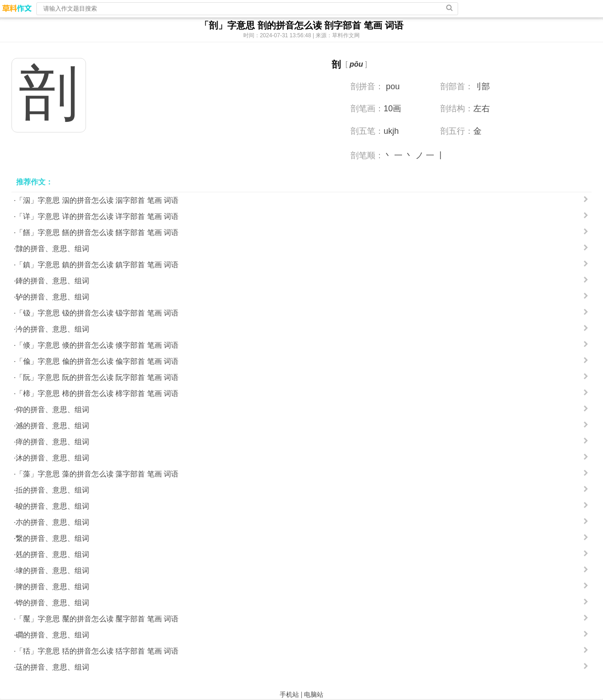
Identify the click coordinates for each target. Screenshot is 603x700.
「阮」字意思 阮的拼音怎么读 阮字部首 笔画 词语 (97, 377)
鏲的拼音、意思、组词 (52, 281)
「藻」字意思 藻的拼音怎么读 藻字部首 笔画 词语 (97, 474)
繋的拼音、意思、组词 (52, 538)
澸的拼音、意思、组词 (52, 426)
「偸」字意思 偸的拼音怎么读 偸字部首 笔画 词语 (97, 361)
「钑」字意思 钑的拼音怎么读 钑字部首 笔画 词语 (97, 313)
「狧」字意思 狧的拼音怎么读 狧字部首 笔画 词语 (97, 651)
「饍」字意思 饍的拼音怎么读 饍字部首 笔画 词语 (97, 232)
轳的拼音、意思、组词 (52, 297)
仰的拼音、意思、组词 (52, 410)
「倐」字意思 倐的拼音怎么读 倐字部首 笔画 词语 (97, 345)
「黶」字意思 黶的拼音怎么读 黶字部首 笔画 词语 (97, 619)
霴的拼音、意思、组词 (52, 249)
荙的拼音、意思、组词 (52, 667)
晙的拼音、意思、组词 (52, 506)
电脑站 (314, 694)
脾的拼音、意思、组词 (52, 587)
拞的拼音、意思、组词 (52, 490)
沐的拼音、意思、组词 (52, 458)
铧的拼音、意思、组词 (52, 603)
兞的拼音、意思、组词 (52, 554)
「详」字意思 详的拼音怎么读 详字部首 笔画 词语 (97, 216)
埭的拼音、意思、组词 (52, 571)
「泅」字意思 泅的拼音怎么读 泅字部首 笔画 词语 (97, 200)
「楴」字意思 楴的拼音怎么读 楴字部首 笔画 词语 (97, 393)
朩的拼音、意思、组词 (52, 522)
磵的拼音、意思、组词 (52, 635)
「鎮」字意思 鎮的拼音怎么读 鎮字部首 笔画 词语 (97, 265)
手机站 (289, 694)
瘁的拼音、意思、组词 (52, 442)
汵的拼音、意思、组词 (52, 329)
